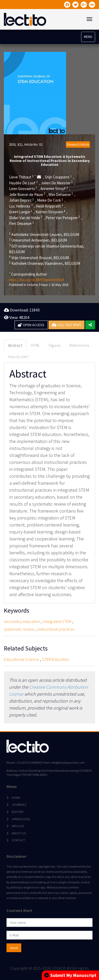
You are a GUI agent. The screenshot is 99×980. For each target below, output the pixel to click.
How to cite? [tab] (18, 357)
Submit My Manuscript (70, 975)
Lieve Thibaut (22, 177)
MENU (88, 37)
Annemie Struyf (54, 188)
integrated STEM (57, 621)
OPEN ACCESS (31, 325)
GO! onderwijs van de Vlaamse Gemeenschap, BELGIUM (47, 249)
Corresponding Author (28, 274)
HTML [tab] (35, 345)
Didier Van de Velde (26, 218)
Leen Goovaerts (23, 188)
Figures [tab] (55, 345)
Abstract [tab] (15, 345)
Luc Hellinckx (21, 206)
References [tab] (79, 345)
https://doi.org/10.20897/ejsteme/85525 (37, 280)
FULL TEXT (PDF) (66, 325)
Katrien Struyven (50, 212)
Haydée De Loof (23, 183)
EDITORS (17, 812)
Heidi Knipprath (50, 206)
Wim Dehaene (61, 194)
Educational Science (21, 659)
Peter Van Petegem (63, 218)
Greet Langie (21, 212)
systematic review (19, 629)
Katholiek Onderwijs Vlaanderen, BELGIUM (45, 263)
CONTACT (18, 840)
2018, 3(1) (16, 145)
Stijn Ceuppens (58, 177)
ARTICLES (18, 826)
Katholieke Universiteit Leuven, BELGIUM (44, 234)
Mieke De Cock (50, 200)
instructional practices (56, 629)
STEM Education (56, 659)
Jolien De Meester (57, 183)
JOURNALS (19, 805)
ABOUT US (19, 833)
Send (14, 948)
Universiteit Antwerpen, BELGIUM (38, 240)
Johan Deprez (22, 200)
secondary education (22, 621)
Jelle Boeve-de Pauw (27, 194)
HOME (16, 798)
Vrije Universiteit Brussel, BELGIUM (39, 258)
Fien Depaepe (22, 223)
